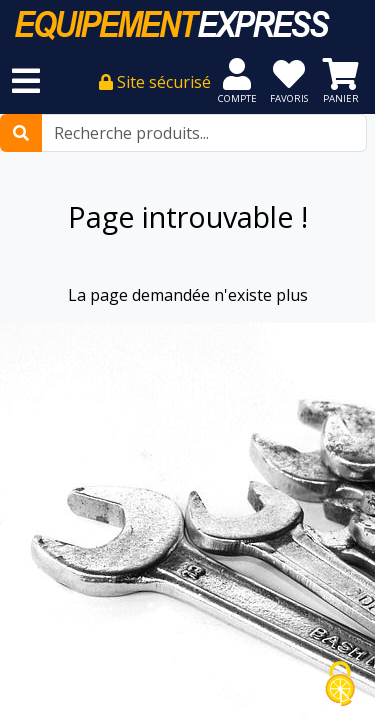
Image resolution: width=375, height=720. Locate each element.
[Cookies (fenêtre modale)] (340, 685)
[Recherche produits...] (204, 133)
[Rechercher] (21, 133)
